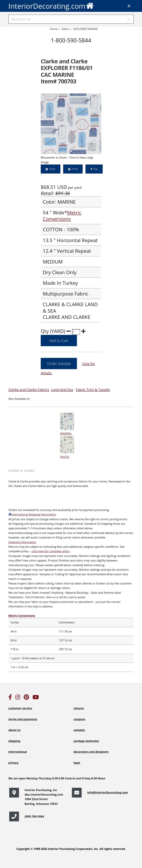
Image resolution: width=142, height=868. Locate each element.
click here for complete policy (50, 551)
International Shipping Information (32, 514)
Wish (52, 169)
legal (77, 763)
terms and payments (23, 719)
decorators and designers (91, 752)
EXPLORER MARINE (86, 29)
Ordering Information (22, 542)
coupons (79, 719)
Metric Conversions (62, 216)
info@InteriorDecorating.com (108, 792)
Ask (96, 169)
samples (79, 730)
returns (79, 708)
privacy (13, 763)
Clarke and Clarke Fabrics (29, 390)
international (18, 752)
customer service (20, 708)
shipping (14, 741)
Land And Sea (62, 390)
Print (75, 169)
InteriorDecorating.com (51, 5)
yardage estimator (86, 741)
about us (14, 730)
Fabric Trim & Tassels (93, 390)
